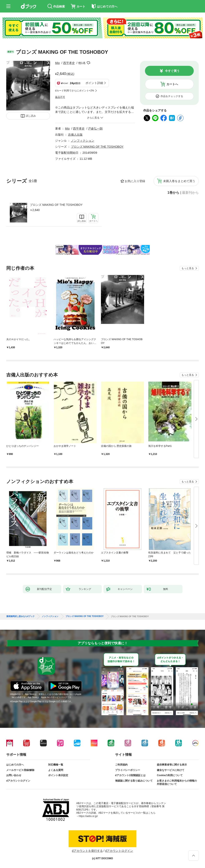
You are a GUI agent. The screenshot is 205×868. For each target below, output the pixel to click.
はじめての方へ (15, 765)
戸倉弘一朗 (95, 129)
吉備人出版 (75, 135)
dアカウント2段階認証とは (130, 775)
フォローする (89, 63)
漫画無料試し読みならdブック (20, 616)
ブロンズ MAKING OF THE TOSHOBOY (56, 205)
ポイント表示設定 (58, 775)
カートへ (172, 84)
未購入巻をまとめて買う (179, 181)
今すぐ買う (172, 71)
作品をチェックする (172, 96)
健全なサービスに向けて (171, 770)
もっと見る (188, 268)
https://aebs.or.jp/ (88, 816)
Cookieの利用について (170, 775)
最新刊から (190, 193)
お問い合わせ (14, 775)
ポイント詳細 (94, 83)
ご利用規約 (121, 765)
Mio (57, 63)
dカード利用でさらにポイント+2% (75, 91)
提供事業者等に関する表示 (172, 765)
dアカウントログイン (18, 781)
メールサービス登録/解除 (20, 770)
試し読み (31, 116)
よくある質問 (56, 770)
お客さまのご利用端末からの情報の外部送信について (177, 782)
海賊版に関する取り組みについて (134, 781)
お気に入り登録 (135, 181)
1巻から (173, 193)
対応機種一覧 (56, 765)
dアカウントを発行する (87, 851)
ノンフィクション (83, 141)
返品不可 (60, 97)
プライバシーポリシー (128, 770)
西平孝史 (69, 63)
